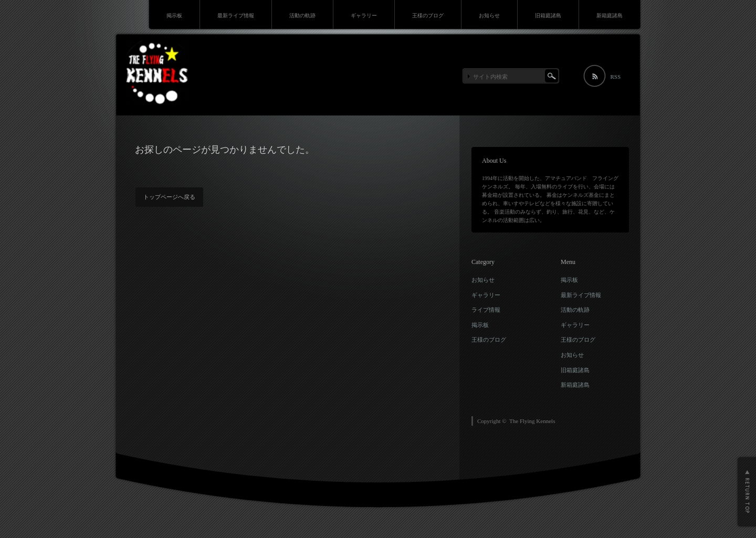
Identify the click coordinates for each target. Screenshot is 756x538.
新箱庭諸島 (610, 15)
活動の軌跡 (302, 15)
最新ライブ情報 (236, 15)
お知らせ (489, 15)
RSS (615, 77)
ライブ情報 (486, 310)
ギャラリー (364, 15)
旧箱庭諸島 (548, 15)
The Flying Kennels (532, 421)
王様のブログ (428, 15)
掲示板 (174, 15)
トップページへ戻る (169, 197)
